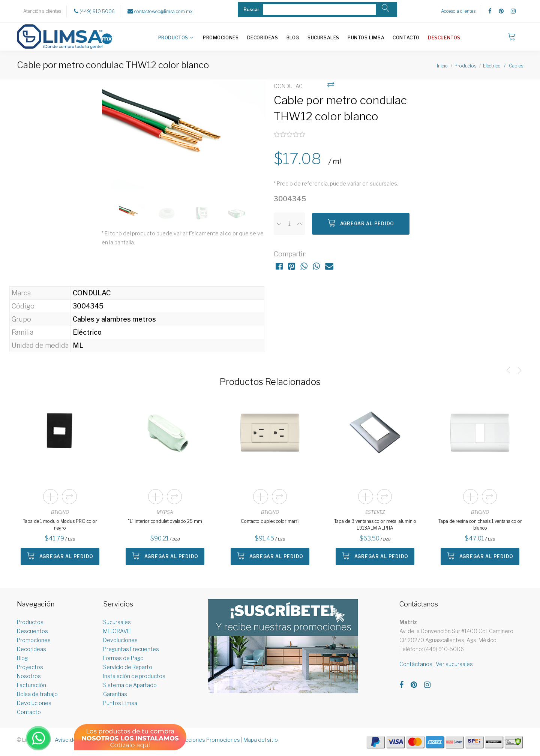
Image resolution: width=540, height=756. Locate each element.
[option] (184, 138)
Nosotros (29, 676)
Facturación (31, 685)
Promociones (221, 38)
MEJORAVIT (117, 631)
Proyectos (30, 667)
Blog (293, 38)
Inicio (442, 66)
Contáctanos (416, 664)
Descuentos (444, 38)
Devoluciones (34, 703)
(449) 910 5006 (94, 11)
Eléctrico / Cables (503, 66)
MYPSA (165, 512)
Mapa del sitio (261, 740)
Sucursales (323, 38)
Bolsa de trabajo (37, 694)
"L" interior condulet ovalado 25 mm (165, 521)
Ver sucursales (454, 664)
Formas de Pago (123, 658)
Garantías (115, 694)
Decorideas (263, 38)
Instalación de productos (134, 676)
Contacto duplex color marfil (270, 521)
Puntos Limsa (366, 38)
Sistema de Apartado (130, 685)
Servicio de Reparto (128, 667)
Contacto (406, 38)
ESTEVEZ (375, 512)
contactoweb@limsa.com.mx (160, 11)
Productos (173, 38)
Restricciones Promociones (205, 740)
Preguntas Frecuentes (131, 649)
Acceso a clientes (458, 11)
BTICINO (60, 512)
